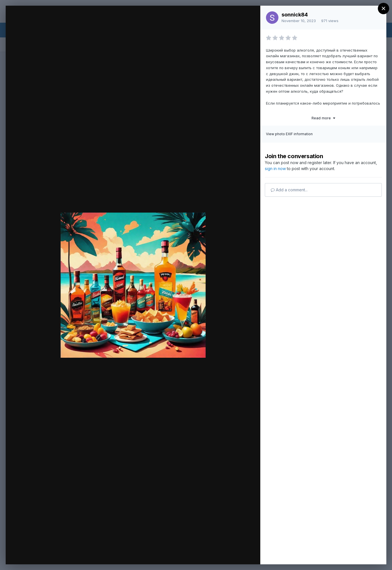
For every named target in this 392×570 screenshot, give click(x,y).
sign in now (275, 169)
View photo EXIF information (289, 134)
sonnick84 (295, 15)
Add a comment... (289, 190)
